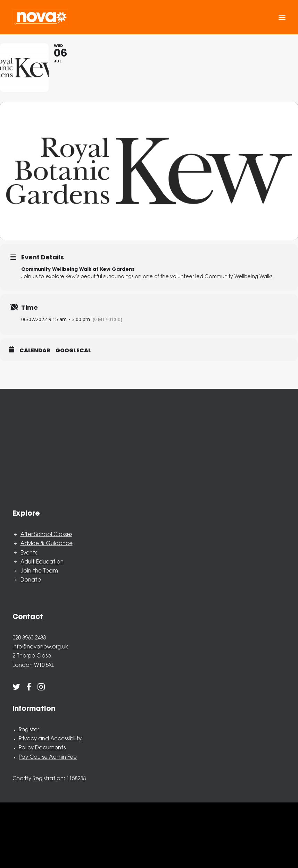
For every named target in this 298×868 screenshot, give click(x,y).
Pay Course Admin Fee (48, 758)
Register (29, 730)
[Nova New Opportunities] (40, 17)
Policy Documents (42, 748)
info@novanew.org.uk (40, 647)
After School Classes (46, 535)
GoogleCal (73, 351)
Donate (31, 580)
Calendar (35, 351)
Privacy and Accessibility (50, 739)
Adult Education (42, 562)
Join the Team (39, 571)
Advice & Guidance (47, 544)
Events (29, 553)
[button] (282, 17)
